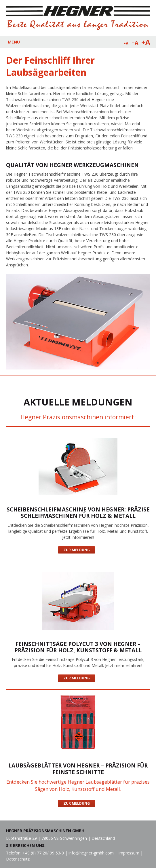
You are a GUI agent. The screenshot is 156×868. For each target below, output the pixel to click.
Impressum (129, 853)
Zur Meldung (77, 550)
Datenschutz (18, 859)
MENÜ (14, 42)
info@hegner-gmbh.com (91, 853)
